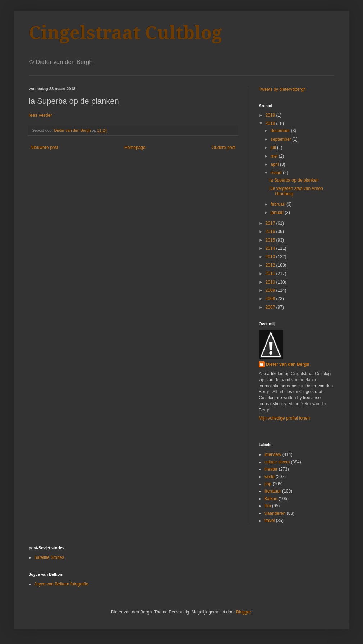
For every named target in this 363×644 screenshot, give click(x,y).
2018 (271, 123)
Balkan (271, 499)
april (275, 164)
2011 (271, 274)
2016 (271, 232)
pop (268, 484)
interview (273, 454)
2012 (271, 265)
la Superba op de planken (294, 180)
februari (279, 204)
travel (269, 521)
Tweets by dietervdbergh (282, 89)
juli (274, 148)
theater (271, 469)
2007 (271, 307)
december (281, 131)
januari (278, 213)
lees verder (40, 115)
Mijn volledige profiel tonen (284, 418)
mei (275, 156)
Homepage (135, 148)
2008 (271, 299)
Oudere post (224, 148)
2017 (271, 223)
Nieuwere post (44, 148)
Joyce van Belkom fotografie (61, 584)
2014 (271, 248)
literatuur (273, 491)
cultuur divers (277, 462)
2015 (271, 240)
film (268, 506)
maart (277, 173)
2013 (271, 257)
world (269, 477)
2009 (271, 290)
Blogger (243, 612)
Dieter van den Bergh (288, 364)
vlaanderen (275, 513)
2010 (271, 282)
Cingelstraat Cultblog (125, 33)
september (281, 139)
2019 (271, 115)
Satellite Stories (49, 557)
